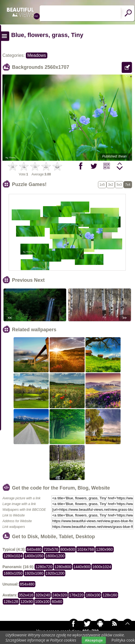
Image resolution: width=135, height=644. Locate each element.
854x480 (27, 584)
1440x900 (82, 567)
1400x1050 (34, 556)
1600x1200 (55, 556)
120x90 (27, 602)
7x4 (128, 185)
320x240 (43, 595)
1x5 (102, 185)
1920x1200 (55, 573)
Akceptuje (94, 640)
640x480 (34, 549)
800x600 (68, 549)
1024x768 (85, 549)
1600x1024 (102, 567)
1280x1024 (13, 556)
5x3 (119, 185)
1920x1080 (34, 573)
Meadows (36, 55)
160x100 (93, 595)
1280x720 (44, 567)
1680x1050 (13, 573)
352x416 (26, 595)
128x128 (11, 602)
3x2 (111, 185)
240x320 (60, 595)
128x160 (110, 595)
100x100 (42, 602)
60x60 (57, 602)
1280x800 (63, 567)
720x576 (51, 549)
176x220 (76, 595)
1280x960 (105, 549)
